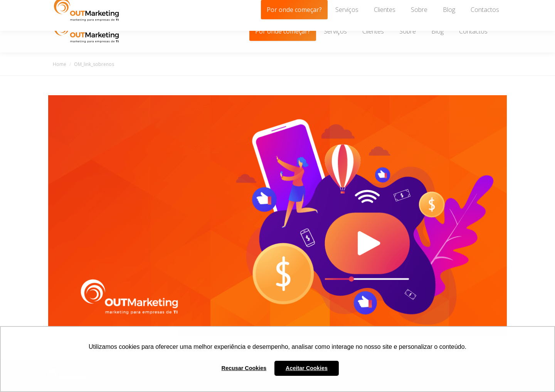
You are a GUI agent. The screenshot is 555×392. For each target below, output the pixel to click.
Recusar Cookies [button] (244, 368)
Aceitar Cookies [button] (307, 368)
